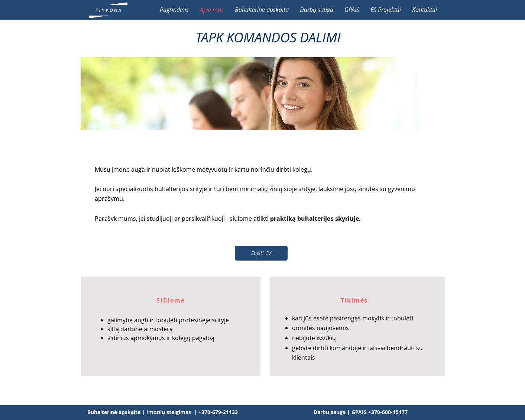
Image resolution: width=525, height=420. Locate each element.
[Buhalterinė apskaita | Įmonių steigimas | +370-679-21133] (163, 412)
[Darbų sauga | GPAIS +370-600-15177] (361, 412)
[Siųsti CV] (261, 253)
